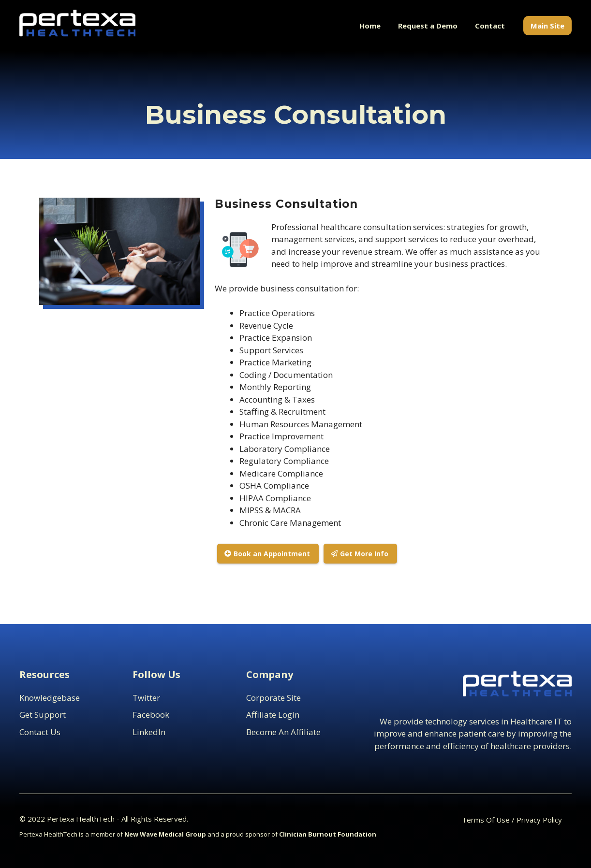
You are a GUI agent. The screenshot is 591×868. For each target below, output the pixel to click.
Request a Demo (428, 26)
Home (370, 26)
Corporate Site (273, 698)
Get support (43, 715)
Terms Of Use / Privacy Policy (512, 820)
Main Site (547, 26)
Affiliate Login (273, 715)
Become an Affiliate (283, 732)
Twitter (146, 698)
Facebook (151, 715)
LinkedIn (149, 732)
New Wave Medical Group (165, 834)
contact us (40, 732)
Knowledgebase (50, 698)
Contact (490, 26)
